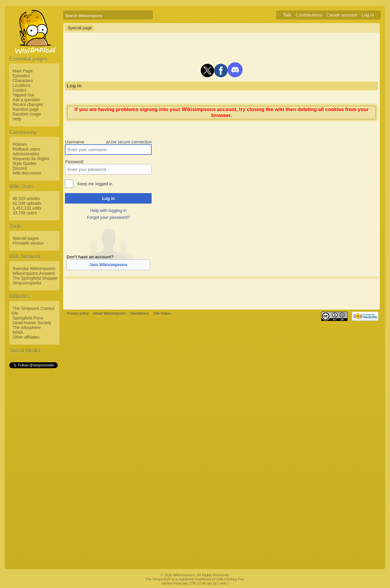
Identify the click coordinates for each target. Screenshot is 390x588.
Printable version (28, 243)
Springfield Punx (28, 318)
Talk (287, 15)
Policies (20, 144)
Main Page (23, 71)
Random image (27, 114)
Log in (368, 15)
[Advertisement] (33, 459)
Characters (23, 81)
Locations (22, 85)
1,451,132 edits (27, 208)
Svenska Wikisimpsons (34, 269)
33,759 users (25, 213)
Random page (26, 109)
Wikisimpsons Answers (34, 273)
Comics (20, 90)
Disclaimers (139, 314)
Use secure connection (130, 142)
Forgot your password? (108, 217)
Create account (342, 15)
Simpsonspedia (27, 283)
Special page (80, 28)
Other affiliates (26, 337)
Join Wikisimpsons (108, 265)
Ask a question (26, 100)
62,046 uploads (27, 203)
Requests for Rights (31, 159)
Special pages (26, 238)
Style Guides (24, 163)
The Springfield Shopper (35, 278)
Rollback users (26, 149)
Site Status (162, 314)
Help (17, 119)
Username (75, 142)
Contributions (309, 15)
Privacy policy (78, 314)
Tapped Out (23, 95)
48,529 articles (26, 198)
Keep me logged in (95, 184)
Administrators (26, 154)
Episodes (21, 76)
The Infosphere (27, 328)
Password (74, 162)
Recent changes (28, 104)
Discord (20, 168)
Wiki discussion (27, 173)
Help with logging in (108, 210)
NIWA (18, 332)
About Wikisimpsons (109, 314)
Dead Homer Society (32, 323)
